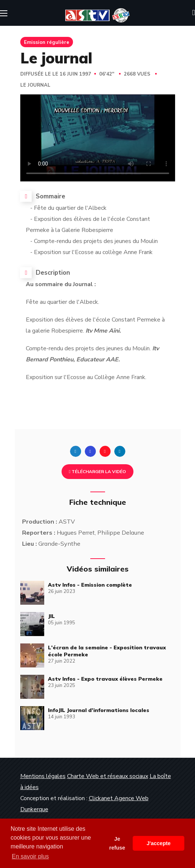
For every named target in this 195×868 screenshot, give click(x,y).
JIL (51, 616)
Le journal (35, 85)
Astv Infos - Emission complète (90, 585)
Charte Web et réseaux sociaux (108, 776)
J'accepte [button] (159, 843)
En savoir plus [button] (30, 856)
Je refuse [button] (117, 843)
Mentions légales (43, 776)
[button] (194, 13)
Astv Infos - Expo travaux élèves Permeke (105, 679)
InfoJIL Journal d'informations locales (99, 710)
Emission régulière (47, 42)
